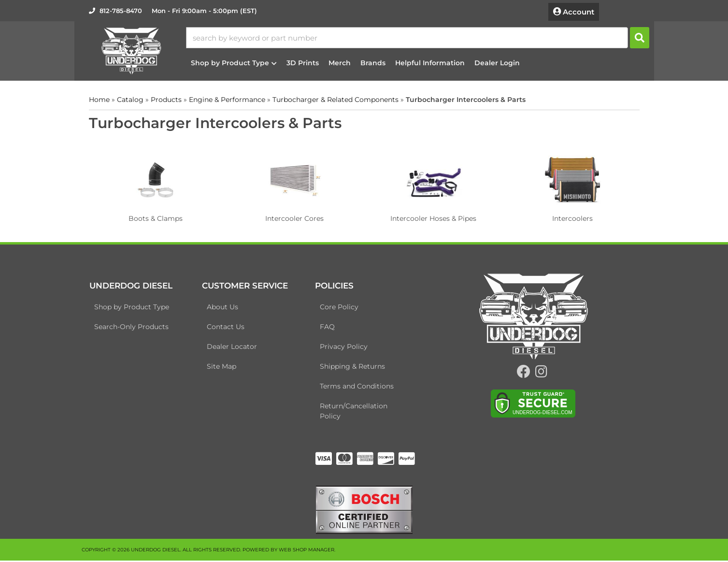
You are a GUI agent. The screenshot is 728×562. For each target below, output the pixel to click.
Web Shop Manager (307, 551)
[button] (422, 37)
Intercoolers (572, 217)
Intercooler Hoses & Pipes (433, 217)
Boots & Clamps (156, 217)
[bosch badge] (364, 510)
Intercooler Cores (294, 217)
